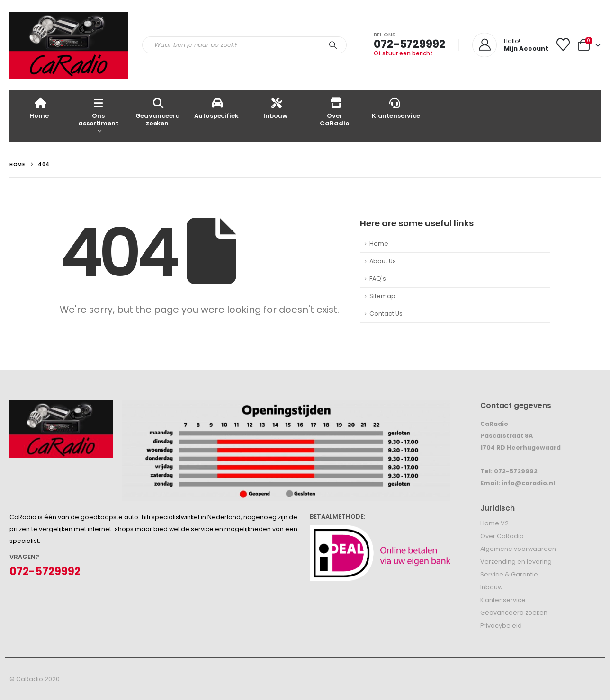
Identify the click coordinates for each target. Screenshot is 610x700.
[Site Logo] (69, 45)
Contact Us (386, 314)
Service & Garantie (509, 574)
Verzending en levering (516, 562)
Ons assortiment (98, 112)
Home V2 (494, 523)
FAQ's (378, 279)
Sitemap (382, 296)
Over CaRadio (334, 112)
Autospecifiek (216, 108)
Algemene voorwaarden (518, 549)
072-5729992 (409, 44)
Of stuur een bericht (403, 53)
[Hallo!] (510, 45)
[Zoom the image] (61, 406)
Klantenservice (396, 108)
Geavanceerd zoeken (158, 112)
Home (39, 108)
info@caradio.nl (528, 483)
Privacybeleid (501, 625)
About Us (383, 261)
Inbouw (275, 108)
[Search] (333, 45)
